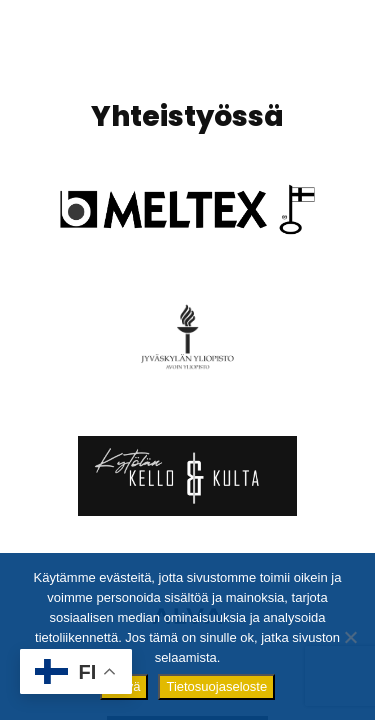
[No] (350, 637)
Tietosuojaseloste (216, 686)
